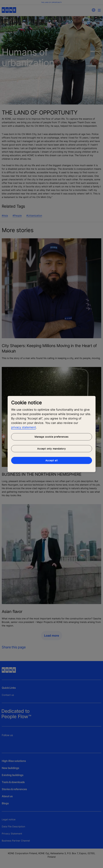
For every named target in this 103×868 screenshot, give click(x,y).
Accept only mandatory (51, 449)
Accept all (52, 460)
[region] (52, 434)
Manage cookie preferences (51, 437)
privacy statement (24, 427)
